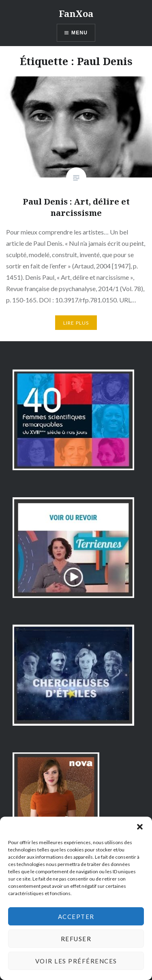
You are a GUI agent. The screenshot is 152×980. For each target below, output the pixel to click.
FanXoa (76, 13)
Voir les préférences (76, 961)
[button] (140, 827)
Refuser (76, 939)
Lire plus (76, 323)
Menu (79, 33)
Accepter (76, 917)
